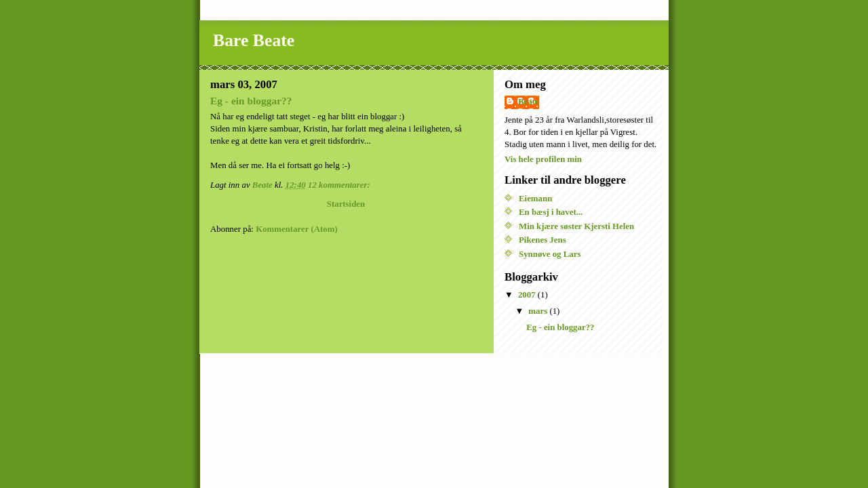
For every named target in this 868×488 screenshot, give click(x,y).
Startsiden (346, 204)
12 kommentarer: (340, 185)
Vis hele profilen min (543, 159)
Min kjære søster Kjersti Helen (576, 226)
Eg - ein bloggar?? (251, 101)
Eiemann (535, 199)
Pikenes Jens (542, 240)
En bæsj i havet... (551, 212)
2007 (528, 295)
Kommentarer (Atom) (297, 229)
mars (539, 311)
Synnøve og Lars (550, 254)
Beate (529, 102)
